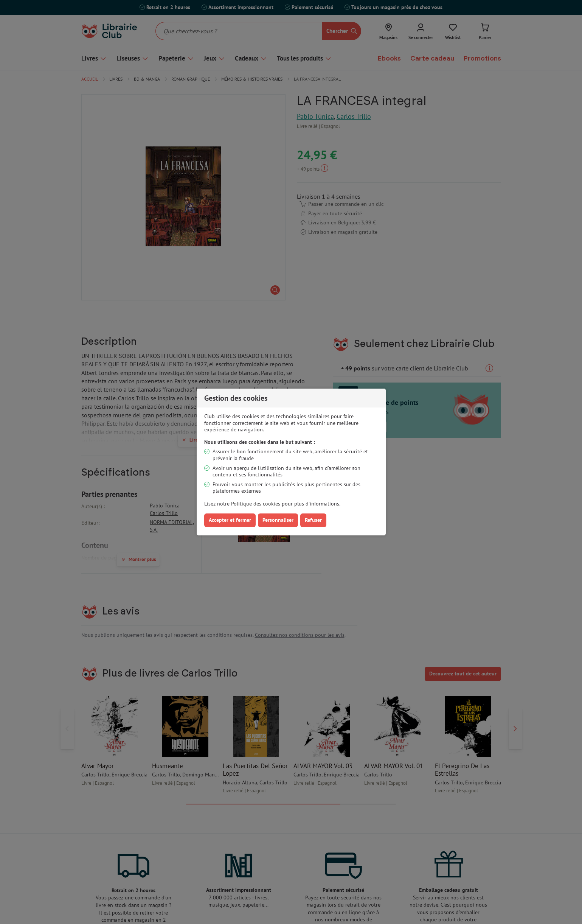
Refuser (313, 520)
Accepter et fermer (230, 520)
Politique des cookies (256, 504)
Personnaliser (278, 520)
